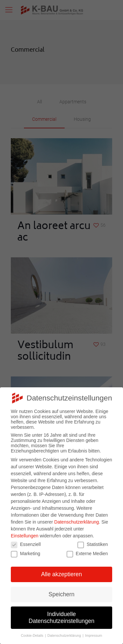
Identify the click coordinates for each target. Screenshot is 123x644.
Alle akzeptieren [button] (61, 574)
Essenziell (26, 544)
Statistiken (93, 544)
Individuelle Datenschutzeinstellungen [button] (61, 618)
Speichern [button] (61, 594)
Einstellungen (25, 536)
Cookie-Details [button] (33, 635)
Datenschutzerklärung (76, 522)
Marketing (25, 554)
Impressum (93, 635)
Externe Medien (87, 554)
